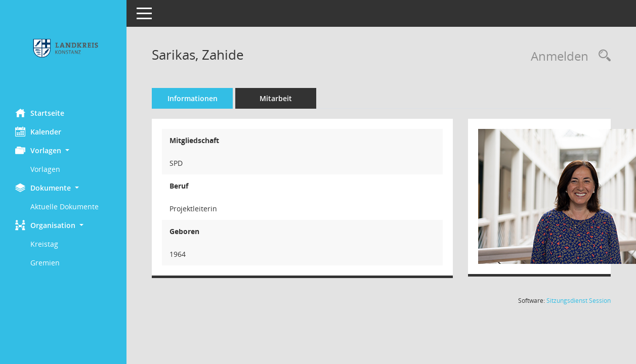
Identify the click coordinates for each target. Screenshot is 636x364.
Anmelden (560, 56)
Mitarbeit (276, 98)
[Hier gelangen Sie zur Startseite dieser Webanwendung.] (63, 51)
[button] (63, 150)
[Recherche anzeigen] (602, 56)
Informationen (193, 98)
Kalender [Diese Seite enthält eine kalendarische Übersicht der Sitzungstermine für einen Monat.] (38, 131)
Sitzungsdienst (579, 301)
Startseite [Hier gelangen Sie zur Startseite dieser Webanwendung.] (40, 113)
